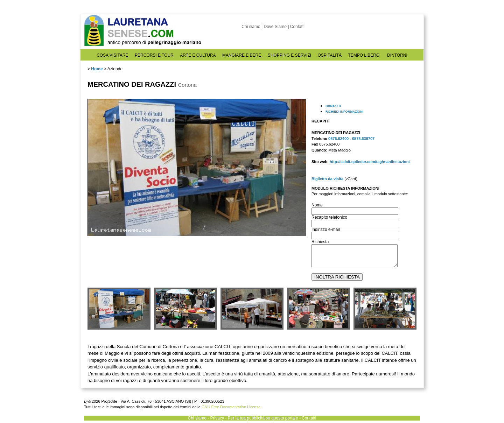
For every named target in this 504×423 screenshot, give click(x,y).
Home (97, 69)
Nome (317, 205)
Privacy (217, 418)
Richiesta (320, 242)
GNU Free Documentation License (231, 407)
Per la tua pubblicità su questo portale (263, 418)
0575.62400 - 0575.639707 (351, 139)
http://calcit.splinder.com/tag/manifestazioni (370, 162)
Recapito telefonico (329, 217)
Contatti (297, 27)
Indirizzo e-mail (326, 230)
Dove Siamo (275, 27)
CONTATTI (333, 106)
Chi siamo (251, 27)
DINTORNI (397, 55)
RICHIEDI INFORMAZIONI (344, 112)
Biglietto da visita (327, 179)
